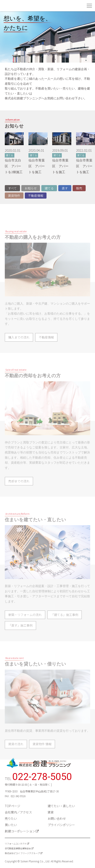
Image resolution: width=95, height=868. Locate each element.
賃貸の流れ (16, 751)
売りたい (11, 818)
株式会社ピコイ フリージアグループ (22, 853)
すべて (12, 188)
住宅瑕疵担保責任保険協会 (18, 848)
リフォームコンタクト (16, 844)
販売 (79, 188)
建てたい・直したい (61, 806)
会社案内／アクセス (18, 812)
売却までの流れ (19, 488)
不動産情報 (36, 196)
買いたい (11, 825)
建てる (49, 188)
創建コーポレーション (20, 831)
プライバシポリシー (61, 825)
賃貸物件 (14, 196)
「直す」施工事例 (20, 633)
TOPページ (12, 806)
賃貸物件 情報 (42, 751)
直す (65, 188)
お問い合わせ (57, 818)
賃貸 (51, 812)
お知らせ (31, 188)
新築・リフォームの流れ (25, 622)
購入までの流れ (19, 345)
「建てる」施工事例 (65, 622)
